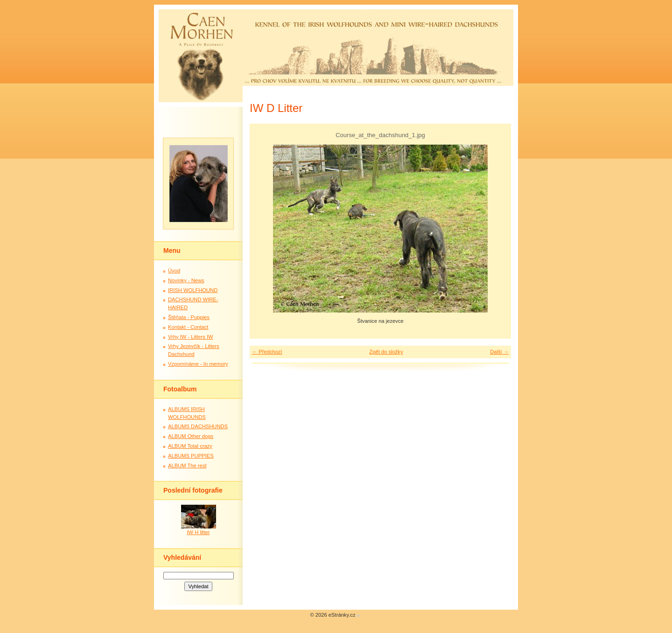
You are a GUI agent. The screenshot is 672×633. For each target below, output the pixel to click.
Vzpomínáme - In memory (198, 364)
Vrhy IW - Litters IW (191, 337)
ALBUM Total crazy (190, 446)
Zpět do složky (386, 352)
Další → (499, 352)
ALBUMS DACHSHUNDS (198, 426)
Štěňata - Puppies (189, 317)
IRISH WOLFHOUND (193, 290)
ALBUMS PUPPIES (191, 456)
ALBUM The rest (187, 466)
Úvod (174, 271)
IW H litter (198, 532)
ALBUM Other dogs (191, 436)
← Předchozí (267, 352)
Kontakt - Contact (188, 327)
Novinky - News (186, 280)
